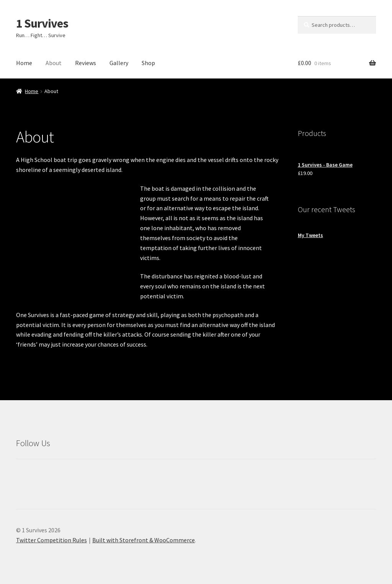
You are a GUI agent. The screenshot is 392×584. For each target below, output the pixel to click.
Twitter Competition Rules (51, 540)
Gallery (119, 63)
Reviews (86, 63)
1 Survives (42, 23)
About (54, 63)
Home (24, 63)
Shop (148, 63)
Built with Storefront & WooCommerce (144, 540)
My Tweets (310, 235)
